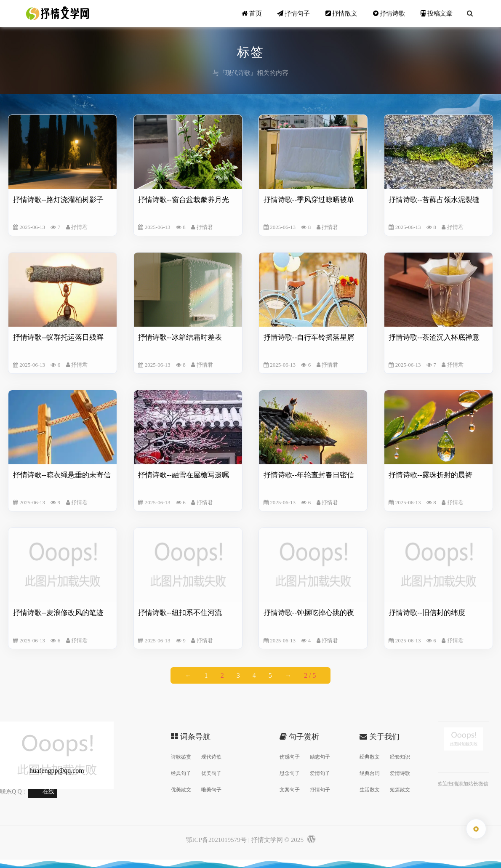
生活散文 (370, 790)
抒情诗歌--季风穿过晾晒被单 (309, 200)
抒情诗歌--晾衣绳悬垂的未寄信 (62, 475)
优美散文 (181, 790)
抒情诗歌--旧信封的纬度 (427, 613)
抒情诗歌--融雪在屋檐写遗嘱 (183, 475)
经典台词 (370, 773)
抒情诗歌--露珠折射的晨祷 (430, 475)
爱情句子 (320, 773)
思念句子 (290, 773)
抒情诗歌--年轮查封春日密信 (309, 475)
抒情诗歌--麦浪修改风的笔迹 (58, 613)
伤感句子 (290, 757)
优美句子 (211, 773)
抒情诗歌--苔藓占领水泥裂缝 (434, 200)
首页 (252, 13)
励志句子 (320, 757)
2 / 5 (310, 675)
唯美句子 (211, 790)
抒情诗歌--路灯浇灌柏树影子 (58, 200)
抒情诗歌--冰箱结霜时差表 (180, 337)
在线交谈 (48, 793)
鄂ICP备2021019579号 (216, 840)
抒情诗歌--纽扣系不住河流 (180, 613)
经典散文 (370, 757)
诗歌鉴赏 (181, 757)
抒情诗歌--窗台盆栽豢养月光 (183, 200)
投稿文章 (437, 13)
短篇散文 (400, 790)
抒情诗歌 (389, 13)
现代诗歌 (211, 757)
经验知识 (400, 757)
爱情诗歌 (400, 773)
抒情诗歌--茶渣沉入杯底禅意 (434, 337)
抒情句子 (294, 13)
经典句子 (181, 773)
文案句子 (290, 790)
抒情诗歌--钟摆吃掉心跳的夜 (309, 613)
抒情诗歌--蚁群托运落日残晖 (58, 337)
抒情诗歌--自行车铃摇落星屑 (309, 337)
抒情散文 (342, 13)
